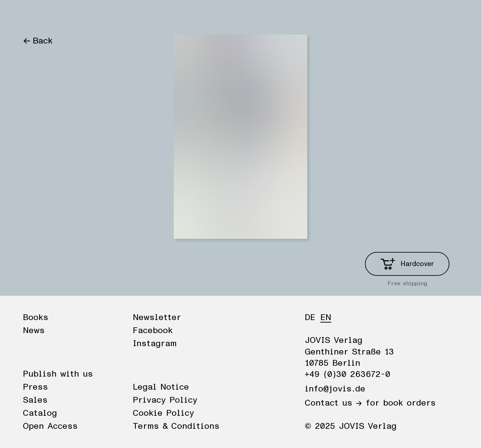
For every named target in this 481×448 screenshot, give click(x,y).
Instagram (155, 344)
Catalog (40, 413)
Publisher (106, 15)
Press (35, 387)
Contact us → (333, 403)
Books (35, 15)
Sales (35, 400)
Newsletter (157, 318)
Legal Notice (161, 387)
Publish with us (58, 374)
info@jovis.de (335, 389)
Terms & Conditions (176, 426)
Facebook (153, 331)
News (67, 15)
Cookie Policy (163, 413)
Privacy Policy (165, 400)
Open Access (50, 426)
